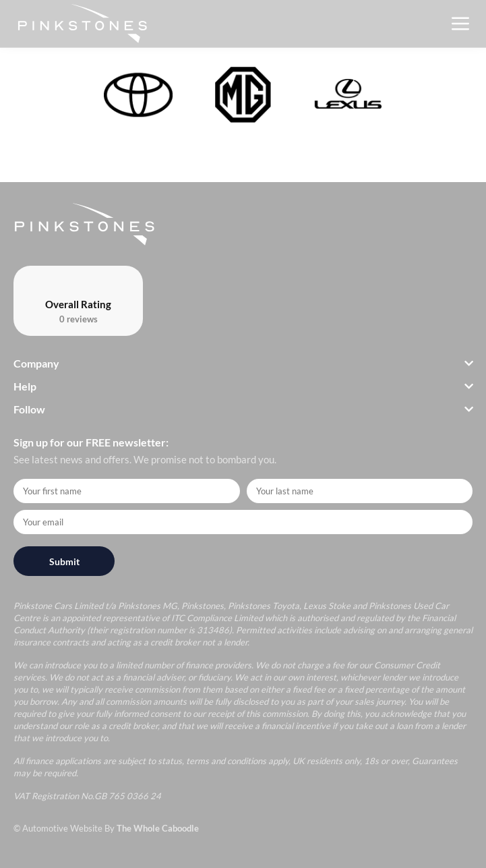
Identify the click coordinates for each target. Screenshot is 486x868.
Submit (64, 561)
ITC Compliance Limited (217, 618)
